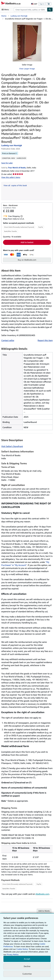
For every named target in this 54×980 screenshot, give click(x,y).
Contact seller (8, 340)
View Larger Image (27, 69)
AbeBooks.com (42, 894)
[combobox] (30, 10)
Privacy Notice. (13, 954)
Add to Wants (44, 911)
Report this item (45, 340)
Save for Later (7, 163)
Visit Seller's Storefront (12, 446)
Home (4, 16)
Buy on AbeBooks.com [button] (27, 260)
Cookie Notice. (22, 949)
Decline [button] (27, 966)
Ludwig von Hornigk (19, 16)
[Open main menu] (6, 10)
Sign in (42, 4)
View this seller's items (11, 177)
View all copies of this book (15, 185)
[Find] (50, 10)
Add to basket (27, 242)
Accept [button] (27, 959)
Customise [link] (27, 974)
